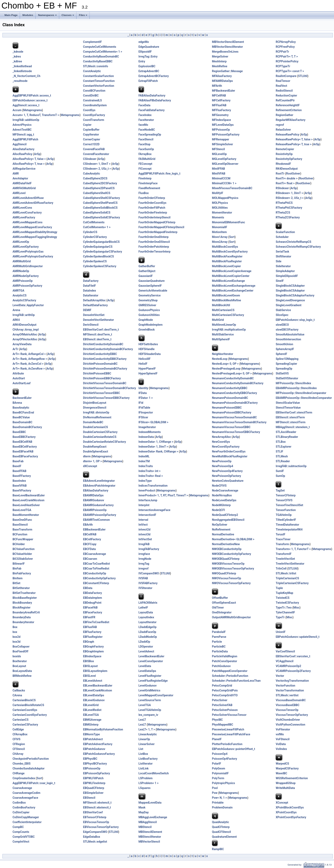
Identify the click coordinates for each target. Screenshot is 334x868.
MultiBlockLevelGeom (226, 295)
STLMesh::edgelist (95, 842)
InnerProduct (147, 490)
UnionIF (281, 632)
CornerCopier (92, 139)
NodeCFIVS (219, 486)
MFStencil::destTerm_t (98, 334)
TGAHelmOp (284, 515)
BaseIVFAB (20, 486)
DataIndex (89, 291)
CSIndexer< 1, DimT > (97, 164)
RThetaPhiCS (284, 203)
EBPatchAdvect (93, 739)
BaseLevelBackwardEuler (29, 495)
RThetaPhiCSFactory (289, 208)
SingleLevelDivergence (290, 300)
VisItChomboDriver (288, 720)
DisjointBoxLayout (95, 403)
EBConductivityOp (94, 573)
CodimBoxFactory (24, 807)
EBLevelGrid (91, 705)
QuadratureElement (224, 837)
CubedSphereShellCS (97, 193)
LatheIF (143, 608)
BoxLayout (19, 666)
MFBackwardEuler (224, 91)
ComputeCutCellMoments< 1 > (103, 52)
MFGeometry (220, 115)
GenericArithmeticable (153, 291)
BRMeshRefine (22, 676)
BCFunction (20, 534)
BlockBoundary (22, 603)
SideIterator (283, 266)
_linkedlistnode (22, 71)
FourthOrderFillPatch (152, 208)
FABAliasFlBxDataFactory (155, 100)
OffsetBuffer (220, 598)
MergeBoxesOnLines (225, 52)
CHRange (19, 773)
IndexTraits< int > (150, 471)
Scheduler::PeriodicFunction (230, 676)
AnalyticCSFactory (24, 300)
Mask (142, 807)
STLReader (283, 461)
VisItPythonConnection (290, 725)
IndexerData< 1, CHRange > (156, 442)
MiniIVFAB (219, 174)
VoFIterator (283, 729)
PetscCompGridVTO (225, 695)
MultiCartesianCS (223, 310)
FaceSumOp (146, 149)
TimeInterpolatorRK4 (289, 529)
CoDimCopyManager (26, 817)
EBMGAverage (92, 720)
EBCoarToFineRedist (96, 569)
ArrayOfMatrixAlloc (25, 334)
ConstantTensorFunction (99, 81)
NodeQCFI (218, 510)
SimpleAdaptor (285, 271)
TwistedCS (282, 598)
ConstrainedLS (92, 100)
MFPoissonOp (221, 130)
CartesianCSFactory (25, 725)
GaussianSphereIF (150, 286)
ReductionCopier (286, 95)
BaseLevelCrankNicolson (29, 500)
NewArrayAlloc (222, 437)
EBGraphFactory (93, 647)
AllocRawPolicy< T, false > (29, 159)
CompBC (18, 827)
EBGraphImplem (93, 651)
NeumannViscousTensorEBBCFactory (236, 432)
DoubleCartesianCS (95, 427)
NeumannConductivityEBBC (230, 388)
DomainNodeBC (93, 422)
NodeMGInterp (221, 505)
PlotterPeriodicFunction (227, 744)
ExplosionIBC (147, 66)
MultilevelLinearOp (224, 325)
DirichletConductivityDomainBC (103, 344)
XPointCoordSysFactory (291, 817)
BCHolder (19, 544)
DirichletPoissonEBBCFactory (102, 378)
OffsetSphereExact (224, 603)
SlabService (283, 310)
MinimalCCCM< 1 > (224, 183)
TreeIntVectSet (285, 559)
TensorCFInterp (286, 495)
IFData (143, 393)
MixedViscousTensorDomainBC (232, 188)
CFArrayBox (20, 734)
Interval (143, 520)
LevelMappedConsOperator (156, 695)
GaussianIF (146, 276)
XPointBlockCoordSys (290, 807)
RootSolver (293, 174)
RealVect (281, 86)
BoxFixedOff (20, 651)
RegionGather (284, 115)
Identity (143, 388)
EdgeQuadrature (149, 47)
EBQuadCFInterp (94, 788)
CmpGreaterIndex (24, 778)
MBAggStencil (148, 822)
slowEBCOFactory (287, 330)
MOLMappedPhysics (225, 198)
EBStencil (89, 798)
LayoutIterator (148, 622)
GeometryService (150, 295)
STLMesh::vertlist (287, 695)
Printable (218, 803)
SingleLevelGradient (288, 305)
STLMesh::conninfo (96, 66)
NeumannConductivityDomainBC (233, 378)
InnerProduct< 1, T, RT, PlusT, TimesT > (163, 495)
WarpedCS (282, 764)
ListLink (144, 768)
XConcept (282, 803)
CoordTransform (94, 120)
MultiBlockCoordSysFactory (230, 252)
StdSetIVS (282, 373)
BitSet (16, 583)
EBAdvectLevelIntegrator (99, 481)
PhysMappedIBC (223, 725)
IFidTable (144, 408)
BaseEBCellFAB (22, 442)
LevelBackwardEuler (151, 656)
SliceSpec (282, 315)
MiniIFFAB (218, 169)
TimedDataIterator (287, 525)
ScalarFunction (285, 232)
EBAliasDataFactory (96, 490)
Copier (87, 125)
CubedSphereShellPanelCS (100, 203)
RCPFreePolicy (285, 47)
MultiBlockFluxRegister (227, 261)
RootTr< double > (287, 178)
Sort (232, 237)
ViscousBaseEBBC (287, 705)
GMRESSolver (147, 305)
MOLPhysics (220, 203)
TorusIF (280, 534)
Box (15, 627)
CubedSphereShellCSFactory (101, 198)
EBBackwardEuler (94, 529)
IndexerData (146, 437)
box (15, 632)
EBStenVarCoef (93, 812)
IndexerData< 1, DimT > (153, 447)
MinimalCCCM (221, 178)
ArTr (15, 349)
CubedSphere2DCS (95, 178)
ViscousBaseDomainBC (291, 700)
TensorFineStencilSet (289, 505)
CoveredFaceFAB (94, 149)
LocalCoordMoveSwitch (154, 773)
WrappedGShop (285, 783)
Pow (215, 793)
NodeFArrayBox (222, 495)
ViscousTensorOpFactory (292, 715)
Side (278, 261)
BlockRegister (22, 608)
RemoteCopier (285, 149)
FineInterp (145, 178)
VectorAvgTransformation (292, 681)
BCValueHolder (22, 554)
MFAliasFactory (222, 76)
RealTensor (283, 81)
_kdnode (18, 52)
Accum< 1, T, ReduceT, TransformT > (36, 115)
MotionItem (219, 232)
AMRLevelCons (22, 208)
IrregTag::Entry (148, 56)
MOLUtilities (220, 208)
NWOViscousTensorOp (226, 578)
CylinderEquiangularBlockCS (101, 242)
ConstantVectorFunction (99, 86)
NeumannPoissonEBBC (227, 408)
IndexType (145, 481)
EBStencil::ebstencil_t (97, 807)
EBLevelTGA (91, 715)
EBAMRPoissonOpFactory (100, 515)
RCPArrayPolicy (286, 42)
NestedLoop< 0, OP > (225, 364)
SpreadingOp (284, 369)
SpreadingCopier (286, 364)
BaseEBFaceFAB (23, 451)
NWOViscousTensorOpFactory (231, 583)
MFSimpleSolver (222, 144)
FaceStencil (146, 139)
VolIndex (281, 749)
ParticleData (220, 651)
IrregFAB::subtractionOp (291, 466)
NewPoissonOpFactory (226, 476)
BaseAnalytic (21, 408)
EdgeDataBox (92, 837)
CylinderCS (90, 232)
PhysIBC (217, 720)
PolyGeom (219, 768)
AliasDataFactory (23, 149)
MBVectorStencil (149, 842)
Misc (296, 608)
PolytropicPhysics (223, 783)
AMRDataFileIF (22, 183)
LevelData (145, 666)
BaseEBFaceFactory (25, 456)
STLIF (279, 451)
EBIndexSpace (92, 656)
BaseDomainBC (22, 422)
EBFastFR (89, 617)
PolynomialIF (220, 773)
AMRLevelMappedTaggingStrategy (35, 237)
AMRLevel (19, 193)
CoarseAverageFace (25, 798)
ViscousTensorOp (287, 710)
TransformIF (284, 554)
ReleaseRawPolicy (287, 135)
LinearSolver (147, 744)
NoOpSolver (220, 525)
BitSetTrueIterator (24, 593)
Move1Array (220, 237)
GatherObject (147, 271)
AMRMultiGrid (22, 261)
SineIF (280, 281)
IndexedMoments (150, 432)
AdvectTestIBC (22, 130)
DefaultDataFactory (95, 305)
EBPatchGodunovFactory (99, 754)
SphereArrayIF (285, 349)
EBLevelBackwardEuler (98, 686)
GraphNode (146, 320)
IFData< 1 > (146, 398)
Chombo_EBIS (22, 764)
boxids (17, 656)
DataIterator (91, 295)
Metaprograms (33, 110)
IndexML (144, 456)
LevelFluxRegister (150, 676)
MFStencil (218, 149)
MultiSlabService (223, 334)
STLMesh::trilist (286, 573)
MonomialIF (220, 227)
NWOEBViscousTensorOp (228, 564)
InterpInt (144, 505)
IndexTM (144, 461)
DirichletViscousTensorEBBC (102, 393)
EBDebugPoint (92, 603)
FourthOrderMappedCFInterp (157, 222)
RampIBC (218, 849)
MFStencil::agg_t (23, 135)
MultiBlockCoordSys (225, 247)
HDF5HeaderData (150, 354)
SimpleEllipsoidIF (287, 276)
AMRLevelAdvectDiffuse (28, 198)
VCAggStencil (284, 661)
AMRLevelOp (21, 242)
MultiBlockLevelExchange (228, 281)
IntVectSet (145, 539)
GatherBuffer (147, 266)
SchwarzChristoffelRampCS (293, 242)
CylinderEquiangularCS (98, 247)
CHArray (18, 754)
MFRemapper (221, 139)
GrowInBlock (147, 330)
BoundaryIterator (23, 622)
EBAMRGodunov (93, 500)
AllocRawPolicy (22, 154)
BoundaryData (22, 617)
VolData (281, 744)
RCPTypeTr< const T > (290, 71)
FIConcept (145, 169)
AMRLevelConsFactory (27, 213)
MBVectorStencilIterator (227, 47)
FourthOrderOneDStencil (154, 242)
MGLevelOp (219, 154)
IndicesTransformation (153, 486)
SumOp (280, 476)
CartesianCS (21, 720)
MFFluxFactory (221, 110)
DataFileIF (89, 286)
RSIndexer (282, 188)
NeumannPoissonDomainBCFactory (235, 403)
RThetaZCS (283, 213)
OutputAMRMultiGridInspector (231, 617)
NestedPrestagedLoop (226, 369)
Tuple (279, 588)
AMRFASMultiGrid (24, 188)
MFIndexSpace (221, 120)
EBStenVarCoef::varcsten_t (293, 656)
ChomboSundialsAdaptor (29, 768)
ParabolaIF (219, 632)
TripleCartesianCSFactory (292, 583)
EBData (88, 588)
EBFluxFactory (92, 632)
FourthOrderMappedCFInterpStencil (161, 227)
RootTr (280, 174)
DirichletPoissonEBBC (97, 373)
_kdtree (17, 61)
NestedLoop (220, 359)
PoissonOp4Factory (224, 759)
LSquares (145, 788)
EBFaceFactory (93, 612)
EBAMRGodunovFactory (98, 505)
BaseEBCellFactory (25, 447)
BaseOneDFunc (22, 520)
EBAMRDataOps (93, 495)
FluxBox (144, 193)
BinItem (18, 578)
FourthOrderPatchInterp (154, 247)
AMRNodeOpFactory (26, 276)
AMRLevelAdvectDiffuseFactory (33, 203)
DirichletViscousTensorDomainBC (105, 383)
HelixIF (143, 364)
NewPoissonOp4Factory (227, 471)
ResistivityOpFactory (289, 159)
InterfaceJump (148, 500)
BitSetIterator (21, 588)
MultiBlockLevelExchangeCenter (233, 291)
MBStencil (145, 827)
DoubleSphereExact (96, 451)
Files (83, 16)
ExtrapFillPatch (148, 81)
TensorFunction (286, 510)
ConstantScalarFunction (98, 76)
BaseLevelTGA (22, 510)
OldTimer (218, 608)
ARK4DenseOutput (25, 325)
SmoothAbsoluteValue (290, 334)
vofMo (280, 734)
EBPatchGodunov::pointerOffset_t (234, 749)
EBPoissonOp (92, 768)
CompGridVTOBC (24, 837)
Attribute (18, 373)
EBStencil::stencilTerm (290, 417)
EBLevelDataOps (94, 695)
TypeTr (280, 617)
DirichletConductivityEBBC (100, 354)
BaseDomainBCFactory (27, 427)
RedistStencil (284, 91)
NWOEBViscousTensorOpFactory (233, 569)
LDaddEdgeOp (148, 627)
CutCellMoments (94, 222)
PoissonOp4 (220, 754)
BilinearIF (19, 564)
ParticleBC (219, 647)
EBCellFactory (92, 539)
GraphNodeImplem (151, 325)
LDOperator (146, 647)
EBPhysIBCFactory (95, 764)
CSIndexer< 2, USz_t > (97, 169)
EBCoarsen (90, 559)
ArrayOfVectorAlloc (25, 339)
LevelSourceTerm (150, 700)
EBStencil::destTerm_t (97, 339)
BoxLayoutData (22, 671)
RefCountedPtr (285, 100)
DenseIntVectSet (94, 315)
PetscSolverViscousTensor (229, 715)
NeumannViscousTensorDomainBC (234, 417)
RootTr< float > (285, 183)
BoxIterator (20, 661)
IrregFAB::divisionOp (96, 412)
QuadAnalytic (220, 822)
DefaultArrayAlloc (94, 300)
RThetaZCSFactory (288, 217)
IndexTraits (146, 466)
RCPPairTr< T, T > (287, 56)
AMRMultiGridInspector (28, 266)
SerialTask (282, 252)
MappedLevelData (150, 803)
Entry (142, 61)
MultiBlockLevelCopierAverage (232, 271)
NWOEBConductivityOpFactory (231, 554)
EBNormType (91, 734)
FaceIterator (146, 120)
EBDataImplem (92, 598)
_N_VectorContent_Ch (27, 76)
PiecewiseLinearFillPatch (228, 729)
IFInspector (146, 412)
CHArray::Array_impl (26, 330)
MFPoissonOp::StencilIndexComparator (301, 393)
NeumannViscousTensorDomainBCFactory (239, 422)
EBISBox (88, 661)
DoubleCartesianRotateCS (100, 437)
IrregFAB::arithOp (24, 315)
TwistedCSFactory (287, 603)
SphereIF (281, 354)
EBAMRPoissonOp (95, 510)
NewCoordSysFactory (226, 447)
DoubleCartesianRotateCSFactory (104, 442)
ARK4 (16, 320)
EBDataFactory (92, 593)
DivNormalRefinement (97, 417)
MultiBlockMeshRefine (226, 300)
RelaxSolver (283, 130)
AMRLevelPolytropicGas (28, 252)
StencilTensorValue (288, 408)
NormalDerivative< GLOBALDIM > (233, 539)
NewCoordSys (221, 442)
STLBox (281, 442)
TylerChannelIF (285, 612)
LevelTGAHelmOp (150, 710)
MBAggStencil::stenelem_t (293, 427)
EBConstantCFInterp (96, 583)
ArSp (304, 135)
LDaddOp (144, 642)
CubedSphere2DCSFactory (100, 183)
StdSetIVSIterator (287, 378)
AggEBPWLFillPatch (25, 139)
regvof (280, 125)
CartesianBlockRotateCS (28, 705)
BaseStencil (20, 525)
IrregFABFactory (149, 549)
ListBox (143, 754)
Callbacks (19, 690)
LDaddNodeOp (148, 637)
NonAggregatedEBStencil (228, 520)
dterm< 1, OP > (92, 461)
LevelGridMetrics (149, 690)
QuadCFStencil (221, 832)
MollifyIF (218, 193)
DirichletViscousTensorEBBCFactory (106, 398)
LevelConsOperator (151, 661)
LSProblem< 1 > (149, 783)
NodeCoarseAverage (225, 490)
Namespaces (48, 16)
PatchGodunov (221, 666)
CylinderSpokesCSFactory (100, 266)
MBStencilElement (150, 832)
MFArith (217, 86)
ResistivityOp (284, 154)
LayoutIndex (146, 617)
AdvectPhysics (22, 125)
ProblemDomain (222, 807)
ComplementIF (92, 42)
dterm (87, 456)
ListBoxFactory (148, 759)
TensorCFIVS (284, 500)
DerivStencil (91, 325)
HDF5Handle (147, 349)
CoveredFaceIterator (96, 154)
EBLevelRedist (92, 710)
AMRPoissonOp (23, 281)
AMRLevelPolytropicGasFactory (33, 256)
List (141, 749)
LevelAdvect (146, 651)
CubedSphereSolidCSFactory (101, 217)
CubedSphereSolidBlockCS (100, 208)
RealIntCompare (286, 76)
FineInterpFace (148, 183)
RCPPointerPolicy (287, 61)
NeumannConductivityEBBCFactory (234, 393)
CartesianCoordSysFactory (30, 715)
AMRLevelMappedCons (28, 222)
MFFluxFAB (219, 105)
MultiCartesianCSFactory (228, 315)
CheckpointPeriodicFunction (31, 759)
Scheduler (282, 237)
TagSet (280, 490)
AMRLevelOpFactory (26, 247)
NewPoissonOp (222, 461)
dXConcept (90, 466)
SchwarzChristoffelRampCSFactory (298, 247)
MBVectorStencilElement (228, 42)
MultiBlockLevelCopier (226, 266)
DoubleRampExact (95, 447)
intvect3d (145, 534)
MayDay (144, 812)
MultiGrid (218, 320)
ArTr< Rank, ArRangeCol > (29, 354)
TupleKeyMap (284, 593)
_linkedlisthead (22, 66)
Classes (68, 16)
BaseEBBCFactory (24, 437)
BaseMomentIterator (26, 515)
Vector (280, 676)
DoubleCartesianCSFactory (100, 432)
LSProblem (146, 778)
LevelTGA (145, 705)
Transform (282, 544)
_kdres (17, 56)
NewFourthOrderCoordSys (229, 451)
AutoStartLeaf (22, 383)
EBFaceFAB (90, 608)
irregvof (144, 569)
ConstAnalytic (92, 71)
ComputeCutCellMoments (100, 47)
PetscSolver (220, 700)
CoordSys (89, 110)
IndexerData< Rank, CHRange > (158, 451)
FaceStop (145, 144)
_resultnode (20, 81)
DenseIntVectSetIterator (98, 320)
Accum (17, 110)
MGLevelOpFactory (224, 159)
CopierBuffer (91, 130)
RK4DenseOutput (287, 169)
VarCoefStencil (285, 651)
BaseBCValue (21, 417)
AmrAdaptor (20, 178)
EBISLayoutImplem (95, 671)
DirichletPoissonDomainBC (100, 364)
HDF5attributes (148, 344)
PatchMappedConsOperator (230, 671)
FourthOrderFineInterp (153, 213)
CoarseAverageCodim (27, 793)
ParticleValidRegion (225, 656)
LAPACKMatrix (148, 603)
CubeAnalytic (91, 174)
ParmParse (219, 637)
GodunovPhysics (149, 310)
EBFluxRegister (93, 637)
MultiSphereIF (221, 339)
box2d (17, 637)
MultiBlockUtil (221, 305)
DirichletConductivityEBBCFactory (105, 359)
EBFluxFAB (90, 627)
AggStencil (20, 144)
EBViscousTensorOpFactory (101, 827)
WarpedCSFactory (287, 768)
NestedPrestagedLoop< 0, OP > (232, 373)
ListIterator (146, 764)
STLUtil (303, 76)
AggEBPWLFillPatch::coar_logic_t (34, 783)
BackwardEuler (22, 398)
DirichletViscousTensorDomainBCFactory (109, 388)
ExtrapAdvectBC (149, 71)
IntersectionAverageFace (154, 510)
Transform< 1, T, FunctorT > (293, 549)
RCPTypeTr (283, 66)
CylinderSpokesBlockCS (98, 256)
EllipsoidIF (145, 52)
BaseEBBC (19, 432)
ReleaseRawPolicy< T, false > (294, 139)
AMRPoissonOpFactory (27, 286)
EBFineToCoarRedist (96, 622)
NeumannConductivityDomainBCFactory (238, 383)
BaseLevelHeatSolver (26, 505)
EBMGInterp (91, 725)
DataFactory (91, 281)
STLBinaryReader (287, 437)
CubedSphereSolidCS (97, 213)
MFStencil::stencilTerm (290, 422)
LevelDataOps (147, 671)
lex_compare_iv (148, 715)
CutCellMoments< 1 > (97, 227)
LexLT (142, 720)
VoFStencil (283, 739)
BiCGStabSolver (23, 559)
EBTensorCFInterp (95, 817)
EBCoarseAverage (94, 554)
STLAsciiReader (286, 432)
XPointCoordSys (286, 812)
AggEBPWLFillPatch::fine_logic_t (159, 174)
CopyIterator (91, 135)
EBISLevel (89, 676)
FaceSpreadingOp (150, 135)
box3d (17, 642)
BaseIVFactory (22, 490)
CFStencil (19, 749)
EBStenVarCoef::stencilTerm (294, 412)
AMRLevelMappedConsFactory (32, 227)
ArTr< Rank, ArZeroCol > (28, 364)
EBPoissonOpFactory (96, 773)
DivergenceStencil (95, 408)
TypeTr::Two (284, 608)
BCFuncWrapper (23, 539)
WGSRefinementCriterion (292, 778)
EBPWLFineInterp (94, 783)
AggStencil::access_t (26, 105)
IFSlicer (143, 417)
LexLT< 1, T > (147, 729)
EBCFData (89, 549)
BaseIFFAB (20, 471)
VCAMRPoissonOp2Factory (293, 671)
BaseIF (17, 466)
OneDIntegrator (222, 612)
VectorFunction (285, 686)
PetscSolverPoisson (225, 710)
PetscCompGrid (222, 686)
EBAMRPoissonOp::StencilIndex (296, 388)
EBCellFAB (90, 534)
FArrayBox (145, 154)
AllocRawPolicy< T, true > (29, 164)
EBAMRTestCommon (96, 520)
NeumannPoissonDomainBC (230, 398)
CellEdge (18, 729)
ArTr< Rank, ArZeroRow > (29, 369)
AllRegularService (24, 169)
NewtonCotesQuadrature (228, 481)
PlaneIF (217, 739)
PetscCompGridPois (225, 690)
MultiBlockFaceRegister (227, 256)
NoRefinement (221, 529)
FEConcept (145, 164)
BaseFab (18, 461)
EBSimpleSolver (93, 793)
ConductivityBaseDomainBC (101, 56)
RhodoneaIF (283, 164)
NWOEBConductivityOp (227, 549)
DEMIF (87, 310)
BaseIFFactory (22, 476)
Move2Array (220, 242)
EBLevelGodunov (94, 700)
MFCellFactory (221, 100)
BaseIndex (19, 481)
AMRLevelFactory (24, 217)
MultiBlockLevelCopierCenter (231, 276)
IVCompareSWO (149, 573)
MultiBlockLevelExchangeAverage (234, 286)
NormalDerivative (223, 534)
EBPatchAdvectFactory (98, 744)
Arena (16, 310)
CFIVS (17, 739)
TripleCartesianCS (287, 578)
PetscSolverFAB (222, 705)
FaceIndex (145, 115)
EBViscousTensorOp (96, 822)
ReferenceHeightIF (288, 105)
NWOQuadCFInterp (224, 573)
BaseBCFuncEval (23, 412)
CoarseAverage (22, 788)
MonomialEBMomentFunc (229, 222)
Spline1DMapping (287, 359)
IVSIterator (145, 588)
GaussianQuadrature (152, 281)
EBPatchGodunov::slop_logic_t (295, 320)
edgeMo (144, 42)
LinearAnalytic (148, 734)
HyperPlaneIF (147, 369)
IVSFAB (143, 578)
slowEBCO (282, 325)
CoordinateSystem (95, 105)
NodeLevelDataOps (224, 500)
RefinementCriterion (289, 110)
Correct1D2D (91, 144)
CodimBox (19, 803)
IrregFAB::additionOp (26, 120)
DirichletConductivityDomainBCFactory (108, 349)
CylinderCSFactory (95, 237)
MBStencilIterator (150, 837)
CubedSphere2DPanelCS (99, 188)
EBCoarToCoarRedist (96, 564)
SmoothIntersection (288, 339)
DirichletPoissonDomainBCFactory (105, 369)
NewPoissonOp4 (223, 466)
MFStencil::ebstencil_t (97, 803)
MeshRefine (220, 66)
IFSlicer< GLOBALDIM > (153, 422)
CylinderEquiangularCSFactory (103, 252)
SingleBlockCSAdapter (290, 286)
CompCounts (21, 832)
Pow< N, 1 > (219, 798)
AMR (16, 174)
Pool (215, 788)
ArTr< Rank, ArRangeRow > (30, 359)
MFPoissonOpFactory (226, 135)
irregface (144, 554)
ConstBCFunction (94, 91)
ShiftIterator (283, 256)
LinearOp (144, 739)
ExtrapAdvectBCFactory (154, 76)
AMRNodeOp (21, 271)
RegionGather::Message (227, 71)
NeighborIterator (223, 354)
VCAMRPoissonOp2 (288, 666)
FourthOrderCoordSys (152, 203)
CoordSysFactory (94, 115)
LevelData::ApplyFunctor (28, 305)
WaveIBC (281, 773)
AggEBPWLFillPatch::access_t (32, 95)
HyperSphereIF (148, 373)
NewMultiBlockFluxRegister (230, 456)
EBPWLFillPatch (93, 778)
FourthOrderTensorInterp (154, 252)
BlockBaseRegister (25, 598)
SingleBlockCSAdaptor (290, 291)
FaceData (145, 105)
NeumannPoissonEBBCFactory (232, 412)
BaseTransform (22, 529)
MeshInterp (219, 61)
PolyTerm (218, 778)
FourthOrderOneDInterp (154, 237)
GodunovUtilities (149, 315)
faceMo (143, 125)
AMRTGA (19, 291)
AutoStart (19, 378)
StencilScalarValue (288, 403)
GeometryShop (148, 300)
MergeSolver (220, 56)
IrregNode (145, 559)
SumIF (280, 471)
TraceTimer (283, 539)
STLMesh (282, 456)
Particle (217, 642)
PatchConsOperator (224, 661)
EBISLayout (90, 666)
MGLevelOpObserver (225, 164)
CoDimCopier (21, 812)
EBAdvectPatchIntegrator (99, 486)
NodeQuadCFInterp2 (225, 515)
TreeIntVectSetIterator (290, 564)
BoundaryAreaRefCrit (26, 612)
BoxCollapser (21, 647)
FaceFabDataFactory (152, 110)
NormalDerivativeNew (226, 544)
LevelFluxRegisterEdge (153, 681)
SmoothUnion (284, 344)
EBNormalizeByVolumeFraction (103, 729)
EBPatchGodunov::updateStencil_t (297, 637)
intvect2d (145, 529)
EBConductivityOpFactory (99, 578)
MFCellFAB (219, 95)
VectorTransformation (290, 690)
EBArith (88, 525)
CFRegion (19, 744)
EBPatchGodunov (94, 749)
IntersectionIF (147, 515)
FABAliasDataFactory (152, 95)
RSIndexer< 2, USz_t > (290, 198)
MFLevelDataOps (223, 125)
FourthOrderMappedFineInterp (158, 232)
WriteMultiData (285, 788)
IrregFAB (144, 544)
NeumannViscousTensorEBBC (231, 427)
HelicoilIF (145, 359)
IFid (141, 403)
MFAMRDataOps (222, 81)
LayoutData (146, 612)
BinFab (17, 569)
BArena (17, 403)
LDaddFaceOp (147, 632)
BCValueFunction (24, 549)
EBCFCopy (90, 544)
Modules (28, 15)
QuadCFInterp (221, 827)
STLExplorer (283, 447)
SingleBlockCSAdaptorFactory (295, 295)
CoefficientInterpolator (27, 822)
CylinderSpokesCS (95, 261)
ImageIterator (147, 427)
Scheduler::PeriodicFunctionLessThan (236, 681)
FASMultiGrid (147, 159)
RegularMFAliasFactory (290, 120)
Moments (218, 217)
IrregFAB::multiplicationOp (229, 330)
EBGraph (88, 642)
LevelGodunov (148, 686)
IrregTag (144, 564)
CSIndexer (90, 159)
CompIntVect (21, 842)
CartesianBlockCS (24, 700)
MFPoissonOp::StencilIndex (293, 383)
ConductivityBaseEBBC (98, 61)
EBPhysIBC (90, 759)
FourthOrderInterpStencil (154, 217)
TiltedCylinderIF (286, 520)
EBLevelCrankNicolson (97, 690)
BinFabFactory (22, 573)
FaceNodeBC (147, 130)
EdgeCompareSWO (95, 832)
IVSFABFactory (148, 583)
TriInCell (281, 569)
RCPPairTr (282, 52)
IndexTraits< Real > (151, 476)
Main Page (11, 15)
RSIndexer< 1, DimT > (289, 193)
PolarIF (217, 764)
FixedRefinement (149, 188)
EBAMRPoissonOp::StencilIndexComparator (304, 398)
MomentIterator (222, 213)
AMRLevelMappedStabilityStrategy (35, 232)
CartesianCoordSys (25, 710)
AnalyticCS (20, 295)
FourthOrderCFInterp (152, 198)
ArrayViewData (22, 344)
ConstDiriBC (91, 95)
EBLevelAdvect (93, 681)
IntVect (143, 525)
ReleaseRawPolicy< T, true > (294, 144)
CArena (17, 695)
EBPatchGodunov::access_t (30, 100)
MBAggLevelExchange (153, 817)
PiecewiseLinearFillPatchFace (231, 734)
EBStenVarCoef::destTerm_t (101, 330)
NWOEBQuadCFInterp (226, 559)
